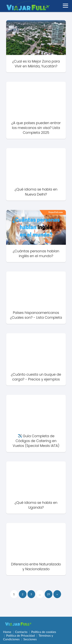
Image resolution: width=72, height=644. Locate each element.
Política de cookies (44, 632)
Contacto (21, 632)
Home (7, 632)
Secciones (30, 639)
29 (48, 594)
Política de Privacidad (20, 635)
